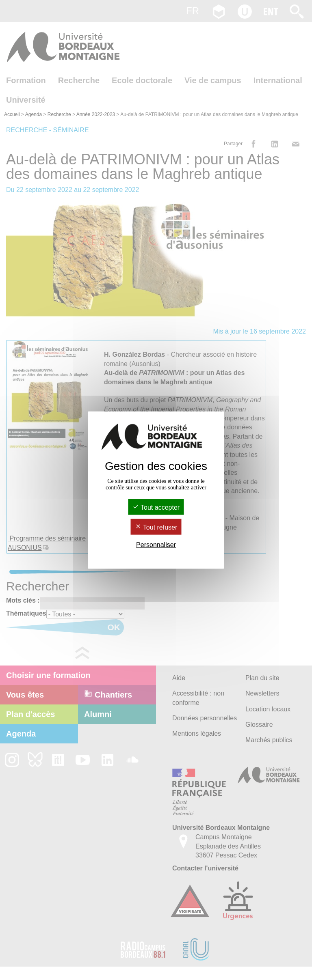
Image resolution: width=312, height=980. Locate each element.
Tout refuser (156, 527)
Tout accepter (156, 507)
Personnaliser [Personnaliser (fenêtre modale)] (156, 545)
